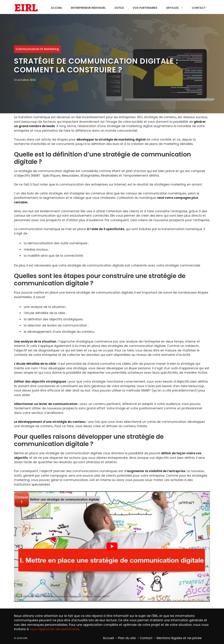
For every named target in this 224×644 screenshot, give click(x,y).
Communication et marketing (37, 49)
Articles (176, 8)
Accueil (57, 8)
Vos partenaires (145, 8)
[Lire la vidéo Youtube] (112, 546)
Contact (199, 8)
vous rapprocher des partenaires (54, 629)
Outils (119, 8)
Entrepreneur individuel (88, 8)
